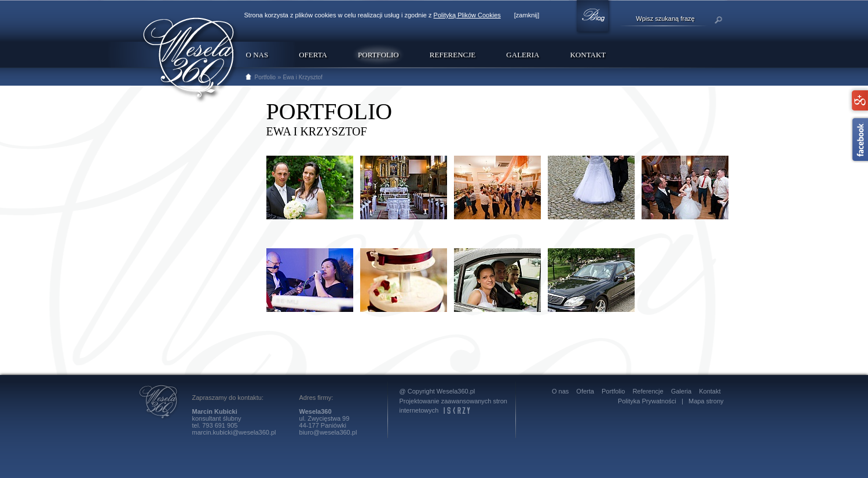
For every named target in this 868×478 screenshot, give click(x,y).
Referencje (453, 55)
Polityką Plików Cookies (467, 15)
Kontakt (588, 55)
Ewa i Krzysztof (302, 77)
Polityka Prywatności (647, 401)
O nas (257, 55)
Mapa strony (706, 401)
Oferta (313, 55)
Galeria (523, 55)
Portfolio (265, 77)
